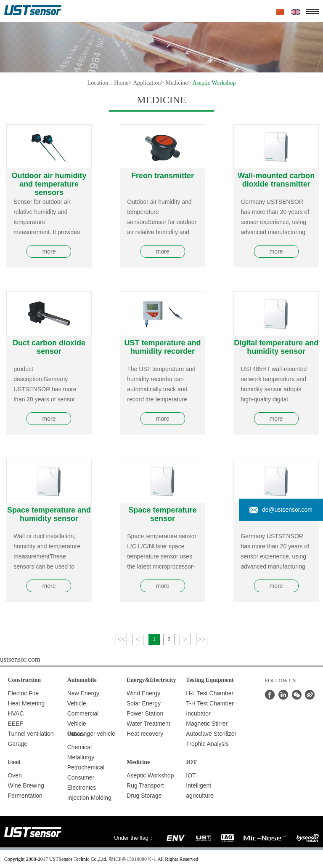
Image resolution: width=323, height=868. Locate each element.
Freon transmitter (163, 176)
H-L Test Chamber (210, 693)
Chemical (79, 747)
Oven (15, 775)
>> (201, 639)
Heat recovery (145, 734)
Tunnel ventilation (30, 734)
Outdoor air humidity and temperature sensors (49, 184)
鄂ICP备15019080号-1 (132, 859)
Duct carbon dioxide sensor (49, 347)
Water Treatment (148, 724)
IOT (191, 775)
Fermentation (25, 796)
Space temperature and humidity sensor (49, 514)
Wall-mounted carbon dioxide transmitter (276, 180)
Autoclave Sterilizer (211, 734)
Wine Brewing (26, 785)
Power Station (145, 713)
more (49, 251)
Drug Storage (144, 796)
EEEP (15, 724)
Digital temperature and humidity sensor (276, 347)
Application (147, 83)
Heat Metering (26, 703)
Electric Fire (23, 693)
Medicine (177, 83)
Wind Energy (143, 693)
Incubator (198, 713)
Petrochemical (86, 767)
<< (122, 639)
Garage (17, 744)
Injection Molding (89, 798)
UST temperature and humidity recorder (163, 347)
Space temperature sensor (163, 514)
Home (121, 83)
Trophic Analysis (207, 744)
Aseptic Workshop (150, 775)
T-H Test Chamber (210, 703)
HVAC (16, 713)
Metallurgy (81, 757)
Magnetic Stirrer (207, 724)
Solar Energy (144, 703)
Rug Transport (145, 785)
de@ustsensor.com (281, 510)
